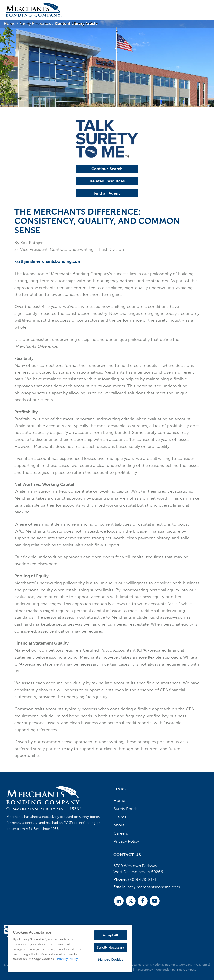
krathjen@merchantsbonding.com (48, 261)
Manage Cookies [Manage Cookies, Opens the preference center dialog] (111, 959)
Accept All (110, 935)
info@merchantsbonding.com (153, 887)
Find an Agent (107, 193)
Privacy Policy (126, 841)
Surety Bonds (126, 809)
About (119, 825)
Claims (120, 817)
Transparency (144, 970)
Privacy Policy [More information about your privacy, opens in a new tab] (67, 959)
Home (119, 801)
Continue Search (107, 169)
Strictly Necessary (110, 948)
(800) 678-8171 (142, 880)
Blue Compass (186, 970)
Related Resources (107, 181)
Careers (121, 833)
